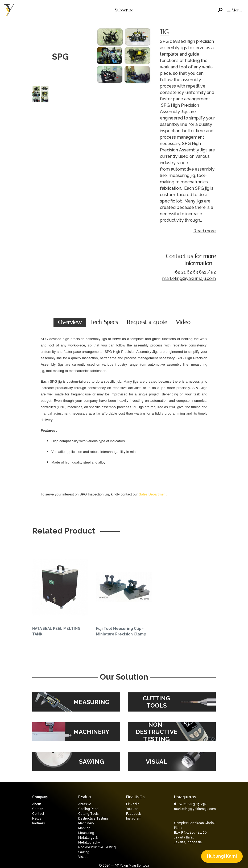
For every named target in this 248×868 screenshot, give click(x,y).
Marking (84, 828)
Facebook (134, 814)
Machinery (86, 823)
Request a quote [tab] (147, 322)
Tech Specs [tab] (104, 322)
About (37, 804)
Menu (234, 10)
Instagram (134, 819)
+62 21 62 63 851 (190, 272)
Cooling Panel (89, 809)
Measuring (86, 833)
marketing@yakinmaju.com (189, 278)
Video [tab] (183, 322)
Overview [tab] (70, 322)
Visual (83, 857)
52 (213, 272)
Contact (38, 814)
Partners (38, 823)
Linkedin (133, 804)
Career (38, 809)
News (37, 819)
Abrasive (85, 804)
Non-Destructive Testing (97, 847)
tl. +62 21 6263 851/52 (190, 804)
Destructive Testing (93, 819)
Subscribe (124, 10)
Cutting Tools (88, 814)
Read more (205, 231)
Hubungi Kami (222, 856)
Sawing (84, 852)
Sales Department (153, 494)
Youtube (132, 809)
